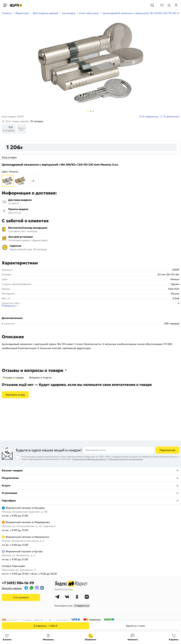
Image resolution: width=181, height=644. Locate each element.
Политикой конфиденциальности (89, 459)
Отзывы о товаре (13, 378)
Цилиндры (69, 13)
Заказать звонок (12, 588)
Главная (7, 13)
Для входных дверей (46, 13)
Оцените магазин (64, 589)
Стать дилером (21, 597)
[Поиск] (152, 5)
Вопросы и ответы (40, 378)
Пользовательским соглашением (126, 459)
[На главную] (16, 5)
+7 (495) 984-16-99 (18, 583)
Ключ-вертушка (89, 13)
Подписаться (167, 450)
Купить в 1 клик (135, 626)
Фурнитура (22, 13)
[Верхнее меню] (5, 5)
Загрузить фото (21, 129)
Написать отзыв (15, 395)
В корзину (45, 626)
